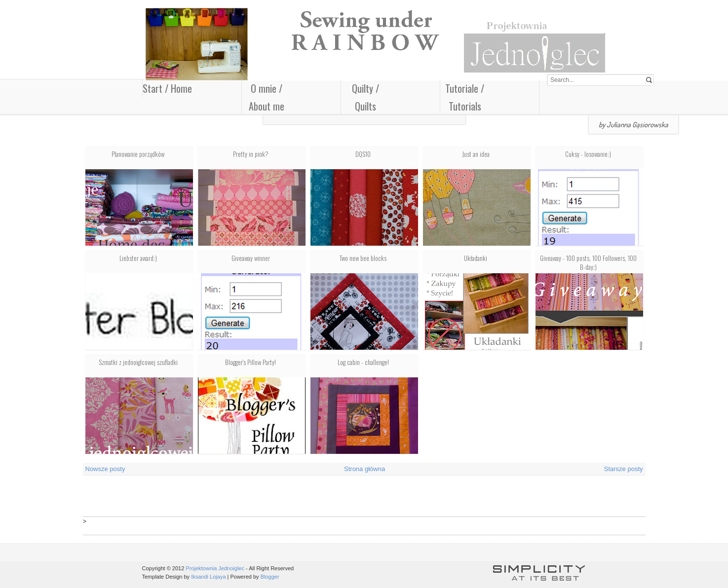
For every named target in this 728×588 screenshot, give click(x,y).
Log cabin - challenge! (363, 362)
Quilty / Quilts (365, 97)
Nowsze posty (105, 469)
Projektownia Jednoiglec (215, 568)
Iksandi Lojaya (208, 577)
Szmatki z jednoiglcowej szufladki (138, 362)
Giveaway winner (251, 258)
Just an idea (476, 154)
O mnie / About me (267, 97)
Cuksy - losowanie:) (588, 154)
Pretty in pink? (251, 154)
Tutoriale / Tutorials (465, 97)
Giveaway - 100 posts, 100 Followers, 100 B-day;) (588, 262)
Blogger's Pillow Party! (250, 362)
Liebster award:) (138, 258)
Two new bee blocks (363, 258)
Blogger (270, 577)
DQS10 (363, 154)
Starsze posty (624, 469)
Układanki (476, 258)
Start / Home (167, 88)
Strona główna (364, 469)
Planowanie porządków (138, 154)
